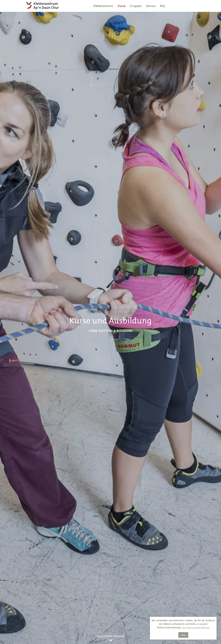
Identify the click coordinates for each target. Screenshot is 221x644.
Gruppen (136, 6)
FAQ (162, 6)
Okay (183, 635)
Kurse (122, 6)
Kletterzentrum (103, 6)
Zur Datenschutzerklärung (196, 627)
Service (151, 6)
